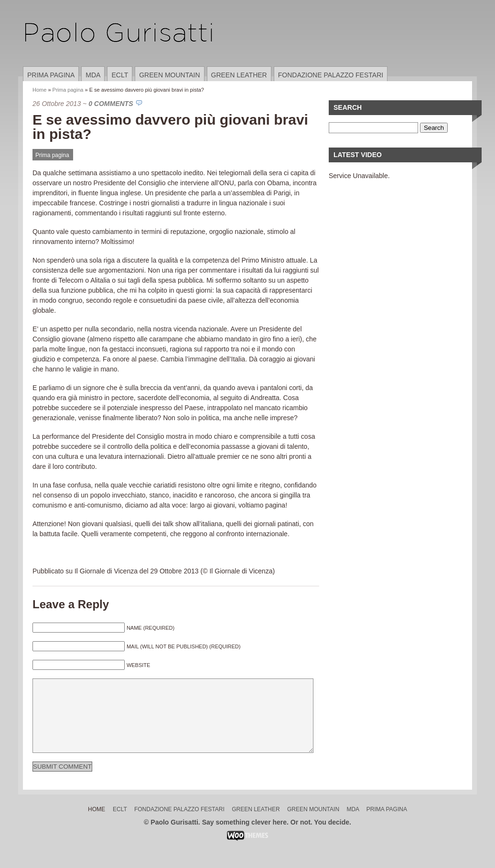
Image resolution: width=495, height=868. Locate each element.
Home (39, 90)
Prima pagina (51, 75)
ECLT (120, 75)
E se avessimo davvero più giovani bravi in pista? (170, 127)
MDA (93, 75)
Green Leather (239, 75)
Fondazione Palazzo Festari (331, 75)
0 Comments (111, 104)
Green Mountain (169, 75)
